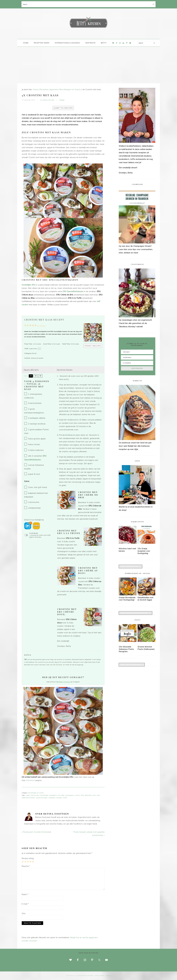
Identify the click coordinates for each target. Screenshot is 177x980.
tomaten (59, 798)
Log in (108, 976)
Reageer (62, 100)
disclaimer (30, 780)
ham (94, 795)
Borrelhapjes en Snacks (36, 793)
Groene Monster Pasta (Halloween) (146, 648)
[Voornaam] (137, 352)
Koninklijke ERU (29, 285)
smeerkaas (52, 798)
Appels (28, 795)
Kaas (98, 795)
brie (59, 795)
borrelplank (53, 795)
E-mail (25, 904)
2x (36, 376)
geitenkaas (88, 795)
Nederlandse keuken (28, 798)
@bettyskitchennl (65, 682)
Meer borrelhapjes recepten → (135, 613)
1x (31, 376)
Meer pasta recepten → (132, 665)
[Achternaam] (137, 357)
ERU (82, 795)
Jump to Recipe (63, 108)
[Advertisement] (88, 65)
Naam (25, 894)
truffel (65, 798)
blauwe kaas (35, 795)
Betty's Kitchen (88, 23)
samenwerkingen (42, 798)
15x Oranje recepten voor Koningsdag (144, 551)
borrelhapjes (44, 795)
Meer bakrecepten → (130, 566)
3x (40, 376)
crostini (78, 795)
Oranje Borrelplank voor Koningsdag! (127, 599)
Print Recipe (93, 346)
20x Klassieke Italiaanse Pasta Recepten (126, 649)
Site (24, 913)
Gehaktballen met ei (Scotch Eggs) (145, 599)
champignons (70, 795)
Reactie (26, 866)
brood (63, 795)
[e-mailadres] (137, 363)
